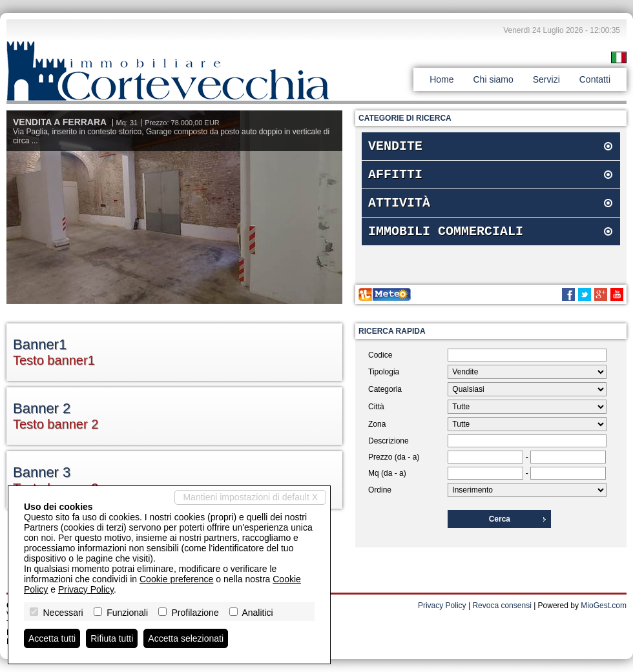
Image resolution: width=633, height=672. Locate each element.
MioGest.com (604, 606)
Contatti (595, 79)
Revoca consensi (502, 606)
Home (441, 79)
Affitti (395, 178)
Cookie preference (176, 579)
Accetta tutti (52, 638)
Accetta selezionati (186, 638)
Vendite (395, 148)
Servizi (546, 79)
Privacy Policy (442, 606)
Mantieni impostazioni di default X (250, 497)
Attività (399, 209)
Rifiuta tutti (112, 638)
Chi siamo (493, 79)
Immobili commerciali (446, 240)
